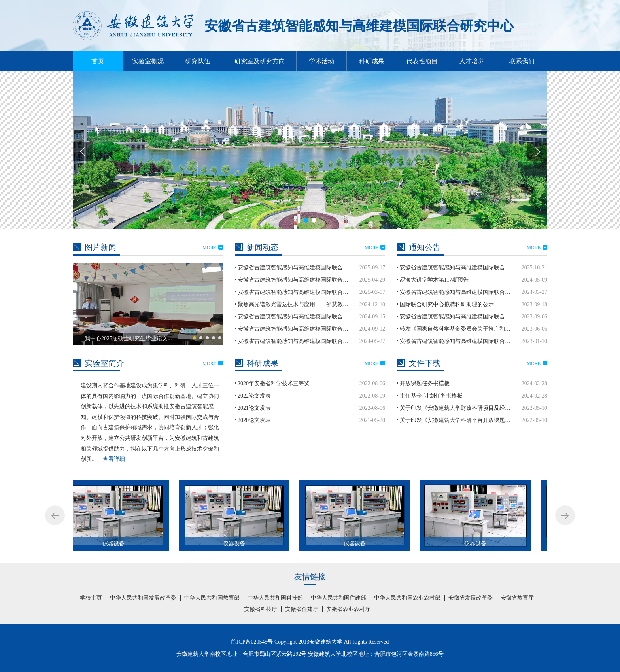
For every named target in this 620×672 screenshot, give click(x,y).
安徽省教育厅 (517, 598)
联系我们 (522, 61)
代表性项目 (422, 61)
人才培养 (472, 61)
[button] (537, 151)
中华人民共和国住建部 (338, 598)
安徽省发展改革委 (471, 598)
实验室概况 (148, 61)
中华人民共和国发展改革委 (143, 598)
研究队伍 (198, 61)
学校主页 (91, 598)
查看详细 (114, 459)
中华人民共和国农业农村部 (407, 598)
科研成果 (372, 61)
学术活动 (321, 61)
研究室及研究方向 (260, 61)
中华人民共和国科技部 (275, 598)
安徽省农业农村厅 (348, 609)
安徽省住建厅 (302, 609)
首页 (98, 61)
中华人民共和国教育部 (212, 598)
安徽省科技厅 (261, 609)
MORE (213, 248)
